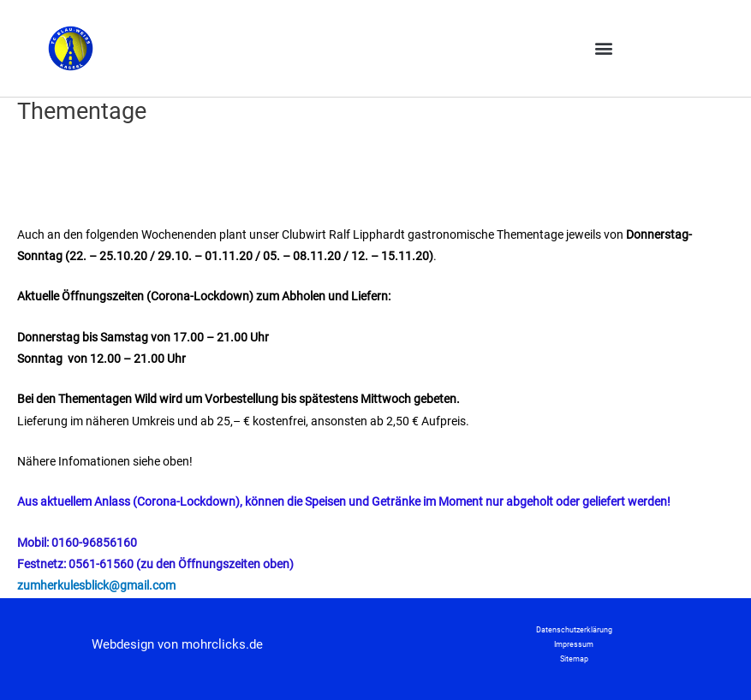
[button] (603, 48)
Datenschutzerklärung (574, 630)
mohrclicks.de (222, 644)
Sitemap (574, 659)
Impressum (574, 644)
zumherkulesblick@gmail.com (96, 585)
